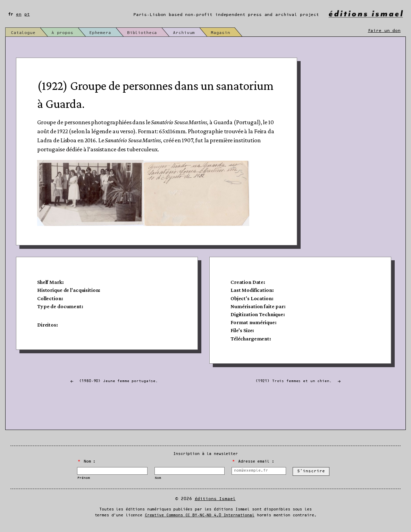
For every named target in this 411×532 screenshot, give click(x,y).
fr (11, 14)
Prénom (83, 478)
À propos (62, 33)
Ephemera (100, 33)
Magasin (220, 33)
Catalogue (23, 33)
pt (27, 14)
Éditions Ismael (215, 499)
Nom (158, 478)
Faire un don (384, 31)
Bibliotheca (142, 33)
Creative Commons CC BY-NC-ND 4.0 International (200, 515)
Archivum (184, 33)
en (19, 14)
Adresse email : (253, 462)
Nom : (87, 462)
